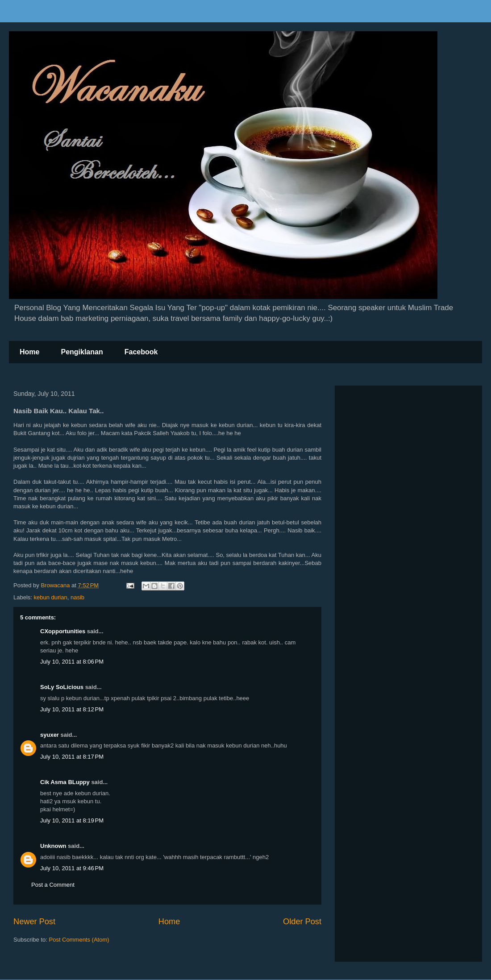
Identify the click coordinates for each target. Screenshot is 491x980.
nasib (77, 597)
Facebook (141, 352)
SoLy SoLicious (62, 687)
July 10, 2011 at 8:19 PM (72, 820)
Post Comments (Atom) (79, 940)
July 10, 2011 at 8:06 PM (72, 662)
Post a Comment (53, 885)
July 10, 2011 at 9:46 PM (72, 868)
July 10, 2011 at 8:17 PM (72, 757)
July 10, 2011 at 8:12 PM (72, 709)
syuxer (50, 735)
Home (29, 352)
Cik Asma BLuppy (65, 782)
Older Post (302, 922)
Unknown (53, 846)
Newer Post (34, 922)
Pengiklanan (82, 352)
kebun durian (51, 597)
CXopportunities (63, 631)
